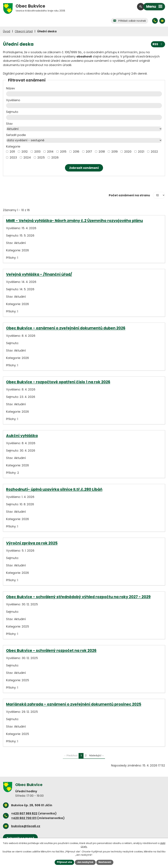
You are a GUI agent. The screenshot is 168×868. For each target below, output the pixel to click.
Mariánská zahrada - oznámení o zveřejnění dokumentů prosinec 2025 (74, 704)
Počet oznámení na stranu (129, 195)
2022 (154, 152)
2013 (37, 152)
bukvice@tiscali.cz (26, 826)
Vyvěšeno (13, 100)
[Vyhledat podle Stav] (84, 129)
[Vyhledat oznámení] (84, 168)
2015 (63, 152)
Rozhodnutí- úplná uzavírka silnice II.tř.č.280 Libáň (54, 489)
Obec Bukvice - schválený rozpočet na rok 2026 (51, 651)
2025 (41, 157)
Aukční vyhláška (22, 436)
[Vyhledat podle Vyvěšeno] (84, 106)
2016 (76, 152)
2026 (55, 157)
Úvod (7, 31)
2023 (13, 157)
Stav (9, 124)
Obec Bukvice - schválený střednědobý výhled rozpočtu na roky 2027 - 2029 (78, 597)
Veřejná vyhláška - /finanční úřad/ (39, 274)
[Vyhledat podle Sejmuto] (84, 117)
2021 (141, 152)
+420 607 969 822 (24, 813)
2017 (89, 152)
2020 (128, 152)
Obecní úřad (24, 31)
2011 (12, 152)
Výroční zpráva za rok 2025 (32, 543)
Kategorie (13, 146)
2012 (25, 152)
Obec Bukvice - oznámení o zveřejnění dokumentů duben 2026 (66, 328)
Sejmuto (12, 112)
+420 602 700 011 (24, 818)
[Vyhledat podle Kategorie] (7, 152)
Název (10, 88)
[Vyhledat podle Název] (84, 94)
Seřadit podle (16, 135)
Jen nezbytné (85, 862)
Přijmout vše (64, 862)
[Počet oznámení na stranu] (159, 195)
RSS (158, 44)
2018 (102, 152)
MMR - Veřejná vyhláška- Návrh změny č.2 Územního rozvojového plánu (74, 221)
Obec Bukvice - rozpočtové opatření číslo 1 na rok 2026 (58, 382)
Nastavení (106, 862)
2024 (27, 157)
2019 (115, 152)
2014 (50, 152)
